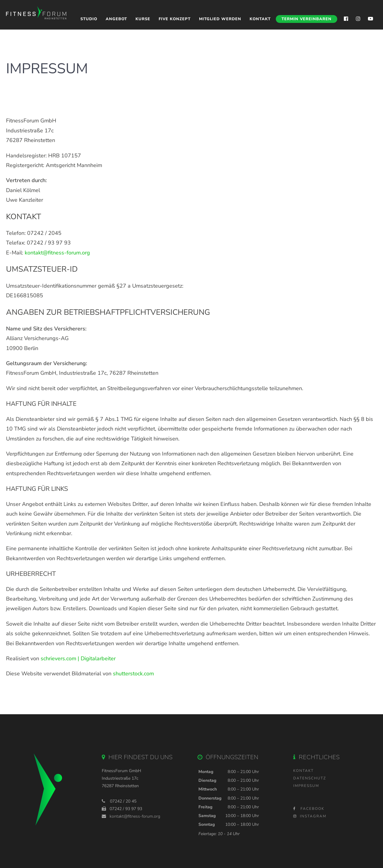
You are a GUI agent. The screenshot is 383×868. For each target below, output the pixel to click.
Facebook (309, 809)
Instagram (310, 816)
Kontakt (260, 19)
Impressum (306, 786)
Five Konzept (175, 19)
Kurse (143, 19)
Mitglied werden (220, 19)
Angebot (116, 19)
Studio (89, 19)
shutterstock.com (133, 674)
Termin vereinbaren (307, 19)
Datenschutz (310, 778)
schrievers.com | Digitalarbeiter (78, 658)
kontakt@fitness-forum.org (57, 253)
